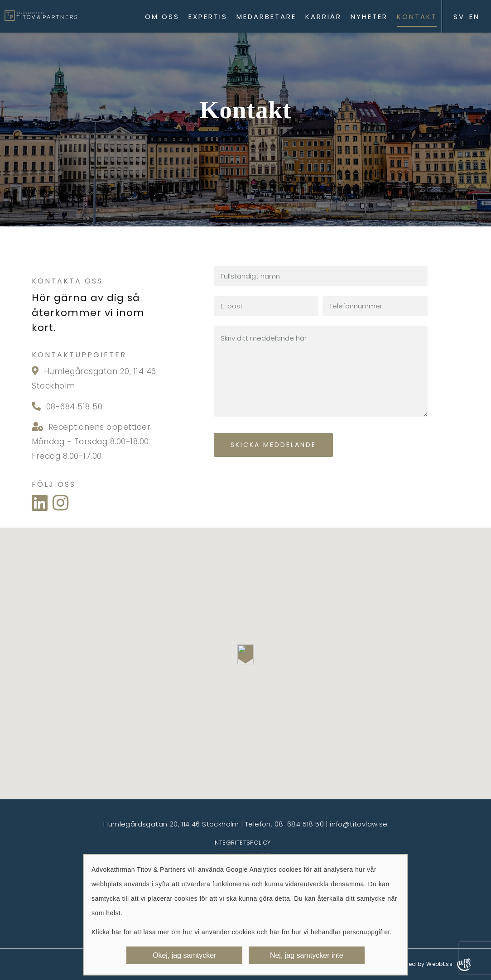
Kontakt (417, 17)
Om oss (162, 17)
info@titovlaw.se (359, 824)
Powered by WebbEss (431, 964)
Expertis (208, 17)
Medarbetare (266, 17)
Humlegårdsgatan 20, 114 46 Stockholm (171, 824)
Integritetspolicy (242, 843)
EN (474, 17)
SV (459, 17)
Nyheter (369, 17)
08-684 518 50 (73, 407)
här (117, 932)
